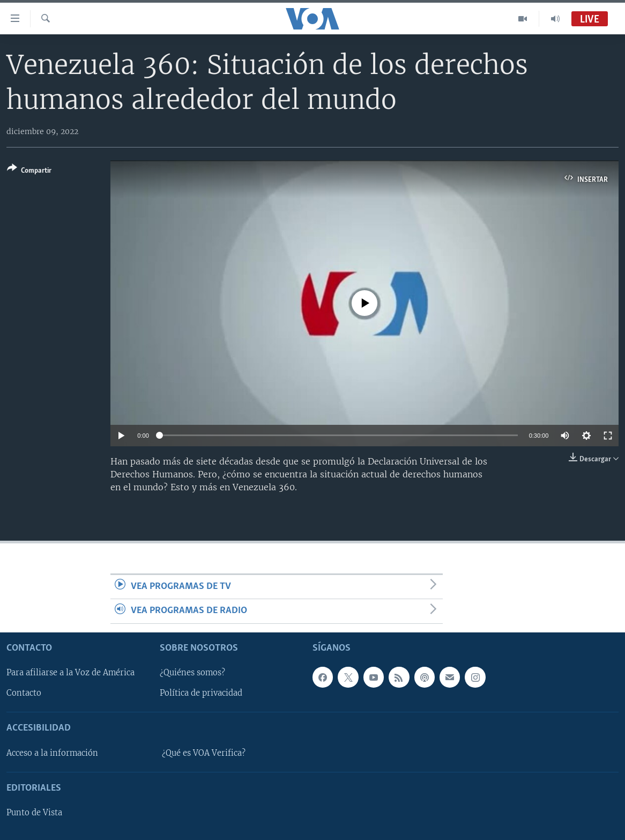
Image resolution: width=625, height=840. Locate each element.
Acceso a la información (52, 753)
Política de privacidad (201, 693)
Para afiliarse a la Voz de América (70, 673)
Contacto (24, 693)
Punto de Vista (34, 813)
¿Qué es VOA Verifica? (204, 753)
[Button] (29, 171)
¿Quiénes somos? (192, 673)
